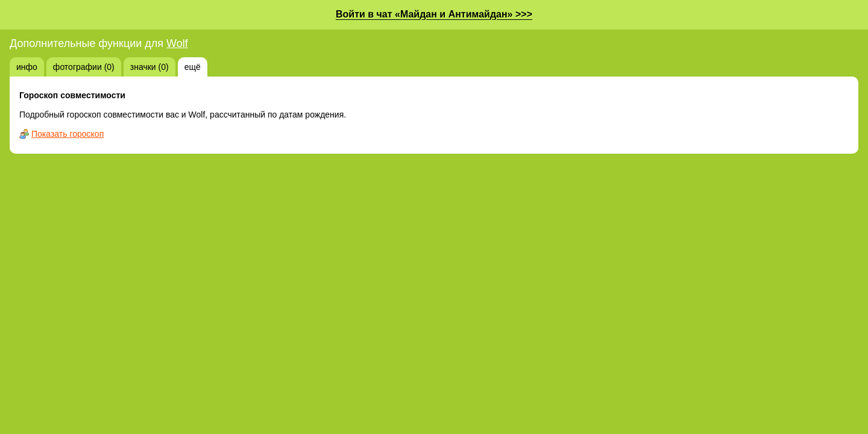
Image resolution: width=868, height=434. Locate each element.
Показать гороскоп (68, 134)
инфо (27, 67)
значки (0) (149, 67)
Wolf (177, 43)
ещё (193, 67)
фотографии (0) (84, 67)
